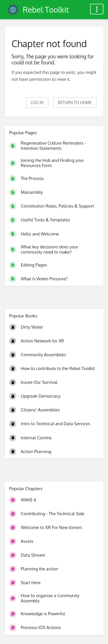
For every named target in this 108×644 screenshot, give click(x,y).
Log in (37, 102)
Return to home (75, 102)
